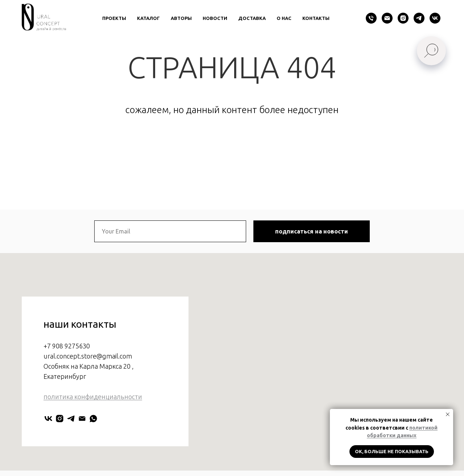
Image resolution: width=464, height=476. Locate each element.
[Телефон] (371, 18)
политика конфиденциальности (93, 412)
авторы (181, 18)
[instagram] (403, 18)
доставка (252, 18)
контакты (316, 18)
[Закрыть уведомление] (448, 414)
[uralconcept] (60, 434)
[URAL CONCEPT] (48, 434)
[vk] (435, 18)
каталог (148, 18)
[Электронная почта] (387, 18)
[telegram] (419, 18)
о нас (284, 18)
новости (215, 18)
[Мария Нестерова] (93, 434)
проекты (114, 18)
